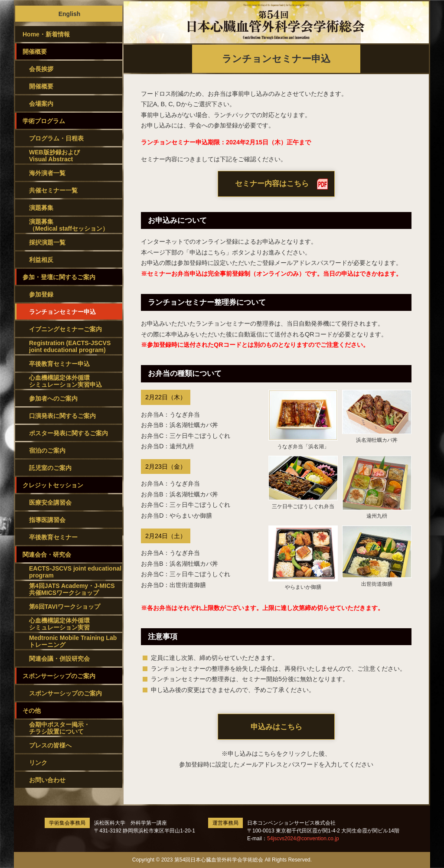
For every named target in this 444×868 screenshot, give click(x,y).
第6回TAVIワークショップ (65, 607)
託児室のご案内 (50, 468)
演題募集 (41, 208)
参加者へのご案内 (53, 398)
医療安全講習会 (50, 503)
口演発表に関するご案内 (62, 416)
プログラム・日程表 (56, 138)
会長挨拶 (41, 69)
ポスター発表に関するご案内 (69, 433)
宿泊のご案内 (47, 450)
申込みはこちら (276, 727)
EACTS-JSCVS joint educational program (75, 572)
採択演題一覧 (47, 242)
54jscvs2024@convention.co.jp (303, 839)
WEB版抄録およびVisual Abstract (54, 156)
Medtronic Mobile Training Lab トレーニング (73, 641)
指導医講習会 (47, 520)
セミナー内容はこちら (272, 184)
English (70, 14)
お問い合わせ (47, 780)
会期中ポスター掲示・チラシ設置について (59, 728)
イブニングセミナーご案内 (65, 329)
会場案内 (41, 104)
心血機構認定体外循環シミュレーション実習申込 (65, 381)
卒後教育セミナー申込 (59, 364)
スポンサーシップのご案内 (65, 693)
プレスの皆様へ (50, 745)
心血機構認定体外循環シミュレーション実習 (59, 624)
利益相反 (41, 260)
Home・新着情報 (46, 34)
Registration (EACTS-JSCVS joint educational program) (70, 346)
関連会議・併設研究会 (59, 659)
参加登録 (41, 294)
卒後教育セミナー (53, 537)
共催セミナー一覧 (53, 190)
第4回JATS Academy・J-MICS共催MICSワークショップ (72, 589)
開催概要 (41, 86)
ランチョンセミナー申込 (62, 312)
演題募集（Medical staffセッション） (69, 225)
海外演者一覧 (47, 173)
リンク (38, 763)
